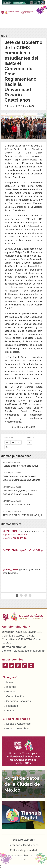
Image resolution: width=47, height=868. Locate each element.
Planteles (12, 706)
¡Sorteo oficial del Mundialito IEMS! (23, 464)
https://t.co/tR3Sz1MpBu (15, 538)
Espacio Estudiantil (18, 728)
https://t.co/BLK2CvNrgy (31, 550)
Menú (5, 24)
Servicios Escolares (19, 701)
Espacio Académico (18, 724)
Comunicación (15, 696)
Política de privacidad (23, 850)
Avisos (10, 710)
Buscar (30, 24)
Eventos (11, 691)
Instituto (11, 687)
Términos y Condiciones (23, 845)
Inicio (10, 682)
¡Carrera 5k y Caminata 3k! (23, 503)
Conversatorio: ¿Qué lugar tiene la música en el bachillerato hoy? (23, 490)
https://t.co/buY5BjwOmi (15, 535)
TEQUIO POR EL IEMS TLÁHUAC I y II (23, 513)
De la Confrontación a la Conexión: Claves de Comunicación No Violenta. (23, 476)
